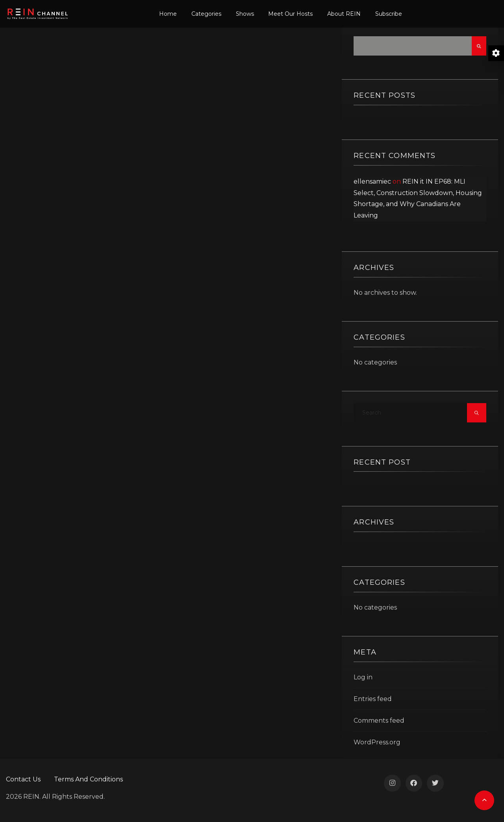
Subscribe (389, 14)
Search (479, 46)
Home (168, 14)
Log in (363, 677)
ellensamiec (372, 181)
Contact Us (23, 779)
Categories (206, 14)
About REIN (344, 14)
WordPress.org (377, 742)
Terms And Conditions (88, 779)
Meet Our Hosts (290, 14)
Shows (245, 14)
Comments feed (379, 721)
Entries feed (373, 699)
